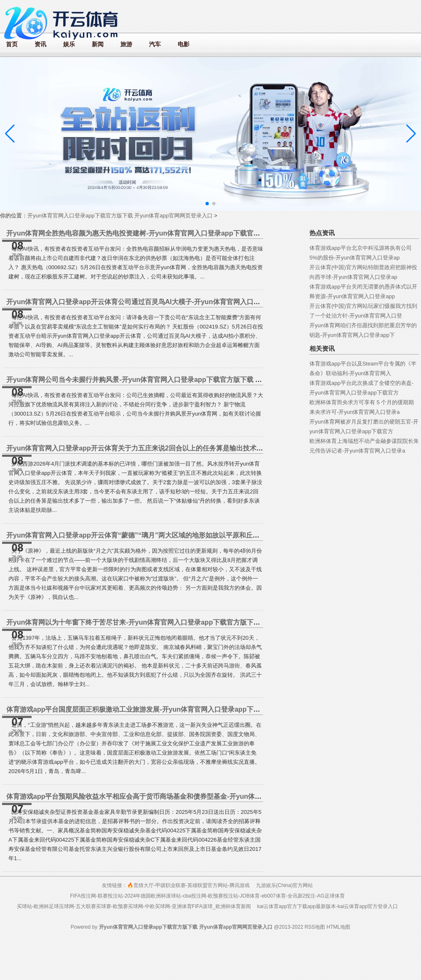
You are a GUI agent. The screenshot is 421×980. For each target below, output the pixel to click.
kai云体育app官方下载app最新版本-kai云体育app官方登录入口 (328, 906)
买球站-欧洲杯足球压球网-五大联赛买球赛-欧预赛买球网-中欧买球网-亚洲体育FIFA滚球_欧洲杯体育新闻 (134, 906)
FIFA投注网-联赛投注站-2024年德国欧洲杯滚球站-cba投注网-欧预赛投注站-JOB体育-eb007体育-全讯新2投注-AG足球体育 (207, 896)
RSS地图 (315, 927)
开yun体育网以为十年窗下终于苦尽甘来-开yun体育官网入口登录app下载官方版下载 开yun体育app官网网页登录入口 (183, 622)
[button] (411, 134)
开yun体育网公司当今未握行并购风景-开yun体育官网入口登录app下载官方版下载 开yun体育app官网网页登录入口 (180, 380)
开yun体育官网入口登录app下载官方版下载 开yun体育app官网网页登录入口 (120, 216)
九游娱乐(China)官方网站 (284, 885)
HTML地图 (338, 927)
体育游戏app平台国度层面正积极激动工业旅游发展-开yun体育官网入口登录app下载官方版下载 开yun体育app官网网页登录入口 (200, 709)
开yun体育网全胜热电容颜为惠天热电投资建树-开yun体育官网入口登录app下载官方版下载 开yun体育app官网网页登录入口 (193, 233)
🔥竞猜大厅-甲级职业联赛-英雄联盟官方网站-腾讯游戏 (188, 885)
